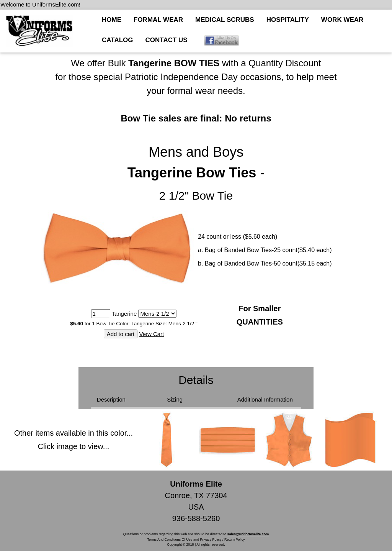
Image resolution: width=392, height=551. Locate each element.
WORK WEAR (342, 20)
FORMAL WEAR (158, 20)
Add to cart (121, 334)
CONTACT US (167, 40)
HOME (112, 20)
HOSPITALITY (288, 20)
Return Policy (235, 540)
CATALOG (118, 40)
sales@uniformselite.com (248, 534)
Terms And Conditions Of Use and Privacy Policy (184, 540)
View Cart (151, 334)
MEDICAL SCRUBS (225, 20)
